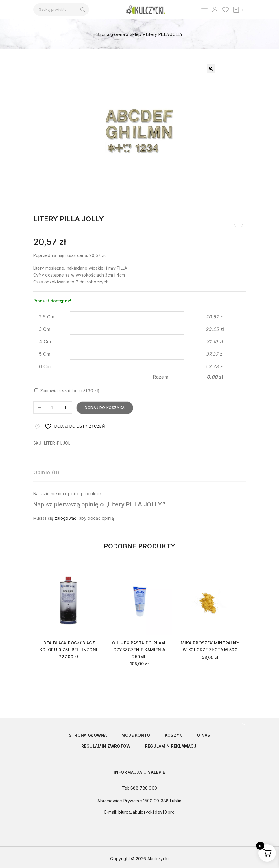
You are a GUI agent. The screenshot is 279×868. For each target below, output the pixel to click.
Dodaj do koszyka (105, 408)
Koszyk (174, 735)
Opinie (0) (46, 472)
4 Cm (45, 342)
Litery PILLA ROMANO (235, 226)
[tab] (49, 475)
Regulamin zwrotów (106, 746)
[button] (211, 69)
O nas (204, 735)
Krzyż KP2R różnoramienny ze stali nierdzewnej (242, 226)
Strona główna (111, 34)
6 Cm (45, 366)
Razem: (161, 377)
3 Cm (45, 329)
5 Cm (45, 354)
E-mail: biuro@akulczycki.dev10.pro (139, 812)
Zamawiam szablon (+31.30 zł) (67, 391)
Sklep (136, 34)
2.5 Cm (47, 317)
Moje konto (136, 735)
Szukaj (83, 10)
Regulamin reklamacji (171, 746)
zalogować (66, 518)
